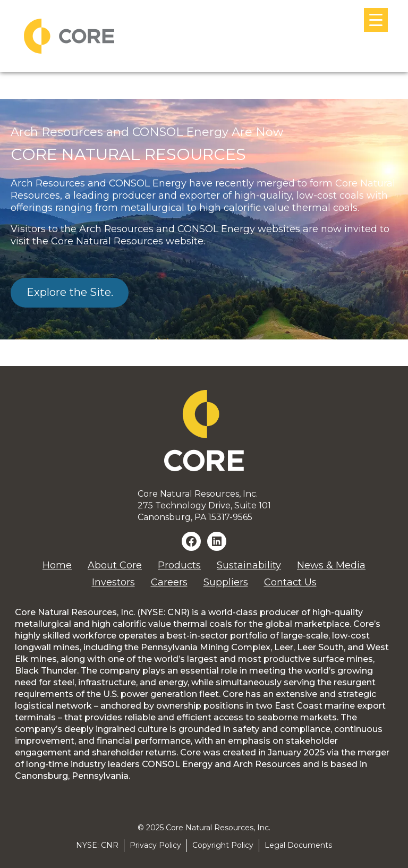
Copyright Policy (223, 845)
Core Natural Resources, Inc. (218, 828)
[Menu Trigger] (376, 20)
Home (57, 565)
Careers (169, 582)
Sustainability (249, 565)
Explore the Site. (70, 292)
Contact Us (290, 582)
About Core (115, 565)
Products (179, 565)
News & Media (331, 565)
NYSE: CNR (97, 845)
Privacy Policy (155, 845)
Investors (113, 582)
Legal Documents (298, 845)
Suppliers (226, 582)
